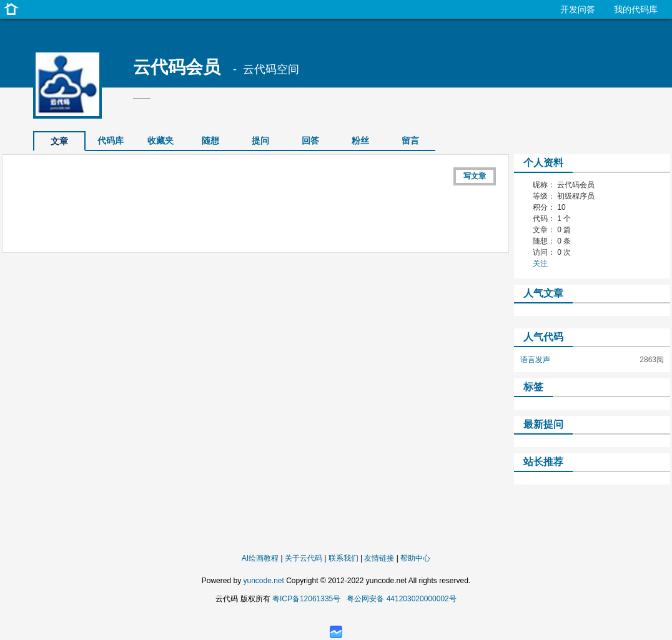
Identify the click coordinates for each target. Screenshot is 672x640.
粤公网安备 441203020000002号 (401, 599)
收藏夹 (161, 140)
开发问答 (578, 9)
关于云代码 (304, 558)
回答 (310, 140)
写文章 (475, 176)
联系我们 (343, 558)
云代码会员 (177, 67)
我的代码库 (636, 9)
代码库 (111, 140)
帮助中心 (415, 558)
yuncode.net (263, 581)
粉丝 (360, 140)
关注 (540, 263)
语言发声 (535, 360)
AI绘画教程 (260, 558)
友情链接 (379, 558)
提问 (260, 140)
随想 (210, 140)
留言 (410, 140)
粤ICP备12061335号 (306, 599)
